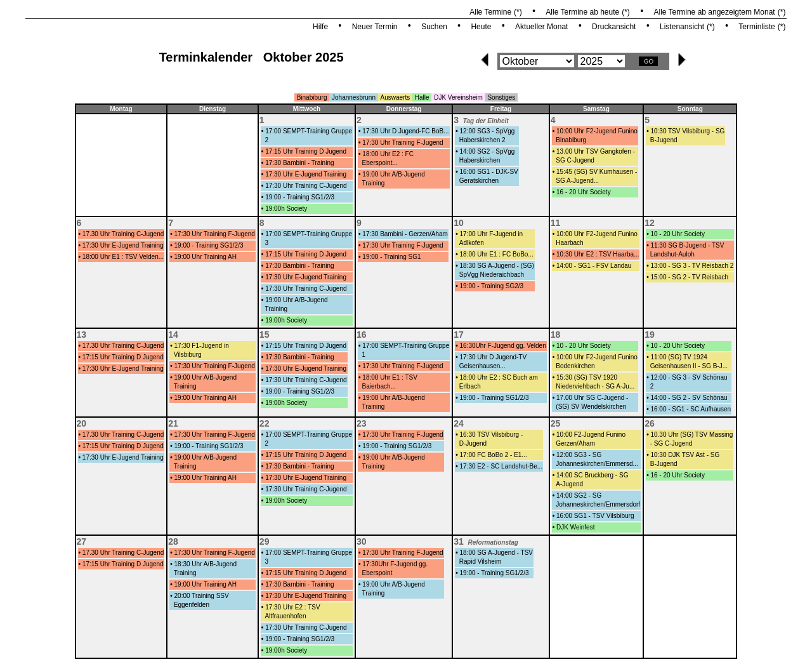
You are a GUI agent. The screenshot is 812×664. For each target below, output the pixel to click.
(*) (518, 12)
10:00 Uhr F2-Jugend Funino (597, 131)
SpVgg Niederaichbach (492, 275)
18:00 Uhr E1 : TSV (390, 377)
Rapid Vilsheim (481, 561)
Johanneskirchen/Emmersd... (597, 464)
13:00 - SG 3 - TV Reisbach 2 (692, 266)
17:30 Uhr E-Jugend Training (306, 174)
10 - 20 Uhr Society (678, 234)
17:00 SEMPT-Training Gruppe (309, 131)
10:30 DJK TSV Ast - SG (685, 455)
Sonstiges (501, 97)
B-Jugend (664, 140)
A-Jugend (569, 484)
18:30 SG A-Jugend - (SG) (497, 266)
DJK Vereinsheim (458, 97)
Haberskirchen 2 (482, 140)
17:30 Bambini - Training (299, 163)
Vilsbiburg (188, 355)
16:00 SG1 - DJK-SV (489, 172)
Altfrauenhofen (285, 616)
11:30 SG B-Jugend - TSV (687, 245)
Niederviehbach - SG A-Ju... (595, 386)
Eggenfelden (192, 605)
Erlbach (470, 386)
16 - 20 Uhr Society (584, 192)
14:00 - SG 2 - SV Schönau (689, 398)
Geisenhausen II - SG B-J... (689, 366)
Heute (481, 27)
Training (374, 183)
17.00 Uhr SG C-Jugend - (592, 398)
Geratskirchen (479, 181)
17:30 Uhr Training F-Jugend (403, 143)
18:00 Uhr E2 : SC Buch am (499, 377)
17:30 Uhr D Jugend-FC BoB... (405, 131)
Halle (422, 97)
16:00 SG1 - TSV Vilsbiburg (595, 516)
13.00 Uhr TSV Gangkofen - (596, 151)
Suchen (434, 27)
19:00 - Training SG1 (391, 257)
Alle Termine (490, 12)
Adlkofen (472, 243)
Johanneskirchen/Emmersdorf (598, 504)
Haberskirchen (480, 160)
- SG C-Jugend (671, 443)
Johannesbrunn (354, 97)
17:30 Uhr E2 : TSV (293, 607)
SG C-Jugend (575, 160)
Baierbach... (379, 386)
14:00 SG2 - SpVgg (488, 151)
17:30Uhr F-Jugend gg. (395, 564)
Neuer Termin (375, 27)
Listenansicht (682, 27)
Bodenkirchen (575, 366)
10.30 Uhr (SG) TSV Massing (691, 435)
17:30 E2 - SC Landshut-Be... (501, 466)
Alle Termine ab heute (582, 12)
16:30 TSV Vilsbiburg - (492, 435)
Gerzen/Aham (575, 443)
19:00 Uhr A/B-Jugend (393, 174)
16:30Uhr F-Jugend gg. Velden (503, 346)
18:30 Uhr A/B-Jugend (206, 564)
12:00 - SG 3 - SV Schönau (689, 377)
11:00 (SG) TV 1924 (678, 357)
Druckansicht (614, 27)
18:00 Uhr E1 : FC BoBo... (497, 254)
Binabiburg (312, 97)
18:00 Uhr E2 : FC (388, 154)
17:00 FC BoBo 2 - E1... (494, 455)
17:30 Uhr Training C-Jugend (306, 186)
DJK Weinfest (575, 527)
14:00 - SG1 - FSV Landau (594, 266)
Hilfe (320, 27)
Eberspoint (377, 573)
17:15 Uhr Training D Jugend (306, 151)
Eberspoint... (380, 163)
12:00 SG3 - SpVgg (488, 131)
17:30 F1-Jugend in (202, 346)
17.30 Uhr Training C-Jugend (123, 234)
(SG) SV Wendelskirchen (591, 407)
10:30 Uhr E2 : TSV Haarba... (598, 254)
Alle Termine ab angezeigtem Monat (714, 12)
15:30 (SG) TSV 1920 (587, 377)
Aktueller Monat (541, 27)
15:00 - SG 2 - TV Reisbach (689, 277)
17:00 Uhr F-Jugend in (492, 234)
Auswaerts (396, 97)
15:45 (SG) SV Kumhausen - (597, 172)
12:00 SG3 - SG (579, 455)
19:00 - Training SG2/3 (492, 286)
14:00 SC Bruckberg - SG (592, 475)
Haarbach (569, 243)
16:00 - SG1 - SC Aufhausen (691, 409)
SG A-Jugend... (577, 181)
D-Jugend (473, 443)
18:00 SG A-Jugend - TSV (496, 553)
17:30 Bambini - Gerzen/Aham (405, 234)
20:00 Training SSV (202, 596)
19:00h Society (286, 209)
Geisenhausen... (482, 366)
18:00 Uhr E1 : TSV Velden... (123, 257)
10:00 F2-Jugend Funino (591, 435)
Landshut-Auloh (672, 254)
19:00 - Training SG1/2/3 (300, 197)
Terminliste (756, 27)
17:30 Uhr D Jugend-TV (494, 357)
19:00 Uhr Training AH (206, 257)
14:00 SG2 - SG (579, 495)
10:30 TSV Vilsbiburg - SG (687, 131)
